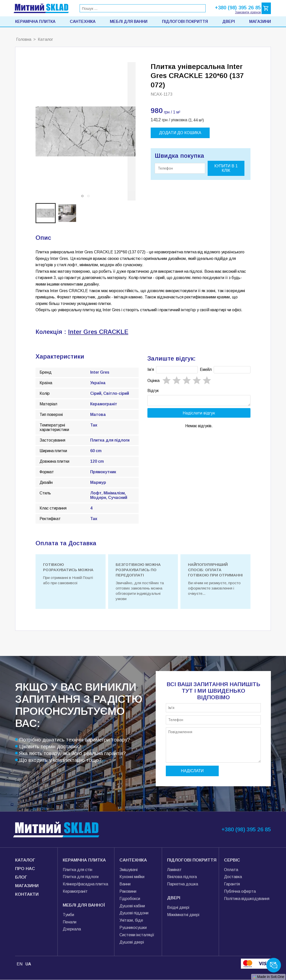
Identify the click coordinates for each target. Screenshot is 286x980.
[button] (82, 196)
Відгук (153, 391)
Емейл (206, 369)
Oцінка (153, 381)
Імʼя (151, 369)
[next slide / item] (132, 131)
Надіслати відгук (199, 414)
